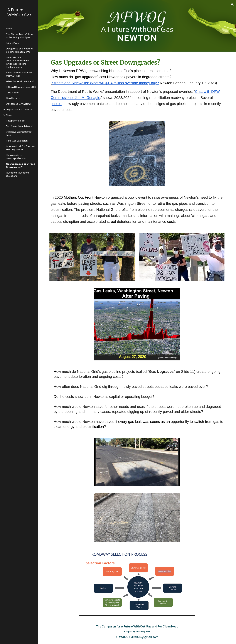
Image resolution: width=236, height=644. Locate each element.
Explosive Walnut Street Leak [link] (19, 133)
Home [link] (9, 29)
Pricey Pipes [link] (13, 43)
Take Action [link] (13, 93)
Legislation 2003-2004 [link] (19, 109)
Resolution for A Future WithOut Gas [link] (19, 74)
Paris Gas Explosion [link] (17, 141)
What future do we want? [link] (20, 81)
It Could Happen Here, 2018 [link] (21, 87)
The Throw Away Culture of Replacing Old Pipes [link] (20, 36)
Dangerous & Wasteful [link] (19, 104)
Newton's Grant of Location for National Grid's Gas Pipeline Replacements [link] (18, 62)
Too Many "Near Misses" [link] (19, 126)
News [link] (9, 115)
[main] (137, 85)
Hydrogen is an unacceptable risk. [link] (16, 157)
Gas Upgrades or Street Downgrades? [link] (20, 165)
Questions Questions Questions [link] (18, 174)
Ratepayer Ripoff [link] (15, 121)
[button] (232, 4)
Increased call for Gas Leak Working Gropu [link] (21, 148)
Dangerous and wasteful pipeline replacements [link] (20, 50)
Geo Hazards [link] (13, 98)
